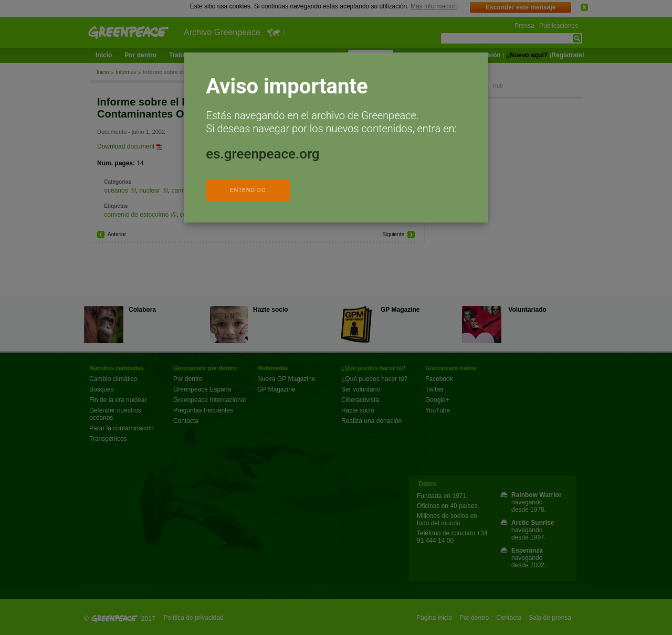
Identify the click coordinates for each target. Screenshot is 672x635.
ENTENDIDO (248, 190)
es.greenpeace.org (262, 154)
